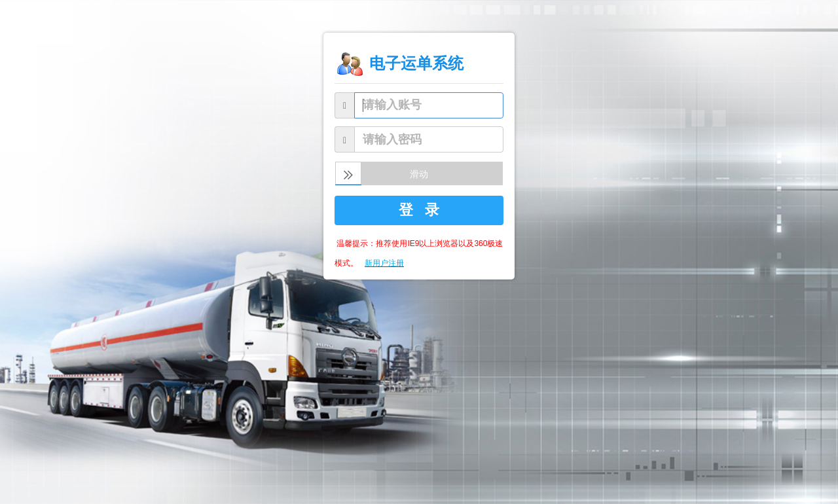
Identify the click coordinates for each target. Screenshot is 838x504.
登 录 (419, 210)
